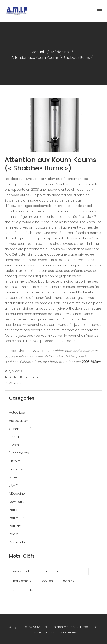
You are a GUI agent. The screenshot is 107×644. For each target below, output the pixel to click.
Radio (14, 534)
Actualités (17, 413)
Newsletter (17, 502)
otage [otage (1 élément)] (80, 571)
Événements (19, 453)
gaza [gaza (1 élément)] (43, 571)
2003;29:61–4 (92, 362)
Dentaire (16, 437)
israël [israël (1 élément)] (61, 571)
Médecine (60, 52)
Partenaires (18, 510)
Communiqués (21, 429)
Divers (14, 445)
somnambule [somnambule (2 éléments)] (23, 590)
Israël (13, 477)
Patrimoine (18, 518)
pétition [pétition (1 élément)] (47, 581)
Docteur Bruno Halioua (24, 377)
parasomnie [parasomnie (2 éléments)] (22, 581)
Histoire (15, 461)
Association (19, 421)
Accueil (38, 52)
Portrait (15, 526)
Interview (16, 469)
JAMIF (13, 485)
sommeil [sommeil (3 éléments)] (70, 581)
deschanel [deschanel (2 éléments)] (21, 571)
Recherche (18, 542)
